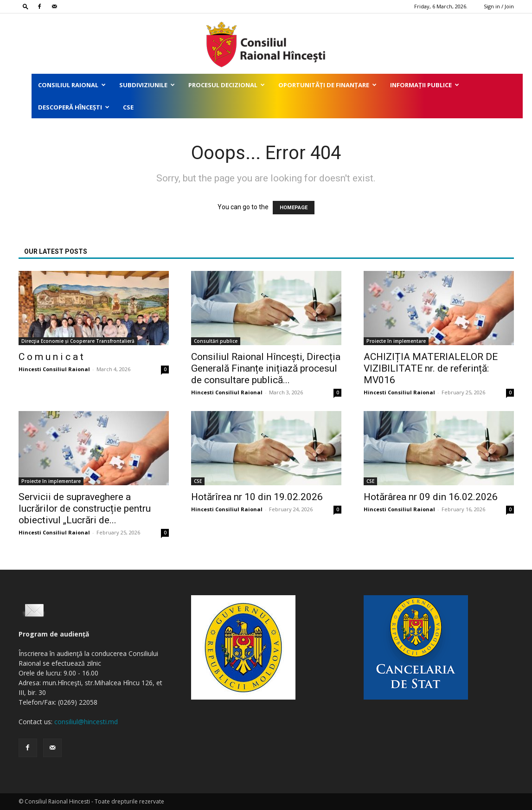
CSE (128, 107)
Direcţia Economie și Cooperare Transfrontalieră (78, 341)
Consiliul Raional (72, 85)
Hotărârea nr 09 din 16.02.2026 (431, 497)
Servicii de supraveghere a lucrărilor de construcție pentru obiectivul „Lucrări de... (85, 508)
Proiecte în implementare (396, 341)
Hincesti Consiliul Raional (54, 369)
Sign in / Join (499, 6)
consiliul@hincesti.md (86, 722)
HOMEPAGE (294, 208)
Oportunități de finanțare (327, 85)
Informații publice (425, 85)
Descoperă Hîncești (74, 107)
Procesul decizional (227, 85)
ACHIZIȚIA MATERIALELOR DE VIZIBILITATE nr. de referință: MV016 (431, 368)
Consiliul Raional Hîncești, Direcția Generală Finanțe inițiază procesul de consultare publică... (266, 368)
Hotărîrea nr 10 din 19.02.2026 (257, 497)
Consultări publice (216, 341)
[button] (26, 6)
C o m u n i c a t (51, 357)
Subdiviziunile (147, 85)
